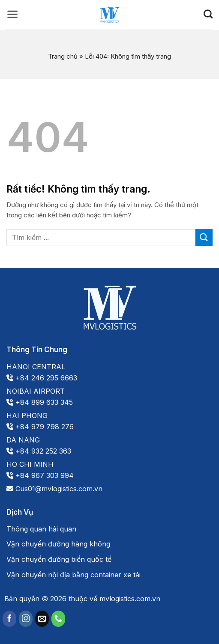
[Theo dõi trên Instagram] (26, 619)
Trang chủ (63, 56)
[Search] (208, 14)
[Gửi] (204, 237)
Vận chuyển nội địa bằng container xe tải (73, 575)
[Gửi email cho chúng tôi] (42, 619)
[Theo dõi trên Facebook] (9, 619)
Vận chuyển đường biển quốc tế (59, 559)
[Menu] (13, 14)
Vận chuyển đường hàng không (58, 544)
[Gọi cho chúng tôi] (58, 619)
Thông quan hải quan (41, 529)
